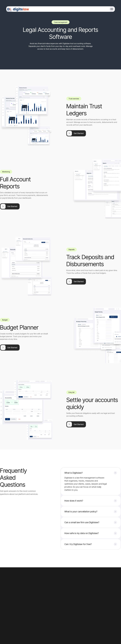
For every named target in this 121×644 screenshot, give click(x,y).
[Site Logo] (18, 9)
